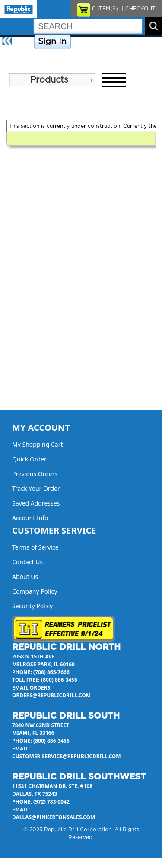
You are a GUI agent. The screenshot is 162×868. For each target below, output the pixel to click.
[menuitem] (52, 80)
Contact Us (136, 42)
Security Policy (32, 606)
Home (24, 42)
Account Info (30, 518)
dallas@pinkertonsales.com (54, 817)
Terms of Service (35, 547)
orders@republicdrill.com (51, 695)
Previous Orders (35, 474)
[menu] (52, 80)
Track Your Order (36, 488)
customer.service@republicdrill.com (67, 756)
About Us (15, 57)
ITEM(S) (105, 9)
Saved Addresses (36, 503)
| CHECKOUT (138, 9)
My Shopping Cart (38, 444)
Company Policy (94, 42)
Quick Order (29, 459)
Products (49, 80)
